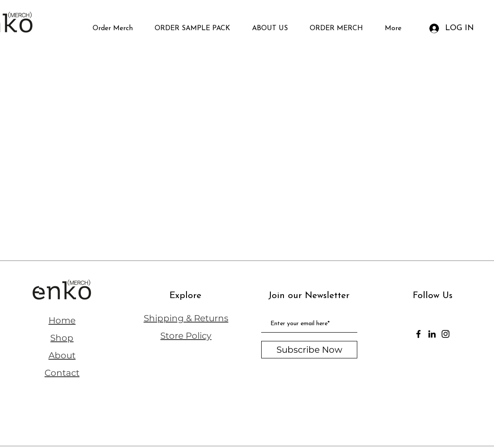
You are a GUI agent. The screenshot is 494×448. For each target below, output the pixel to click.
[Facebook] (418, 334)
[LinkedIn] (432, 334)
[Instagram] (446, 334)
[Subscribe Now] (309, 350)
